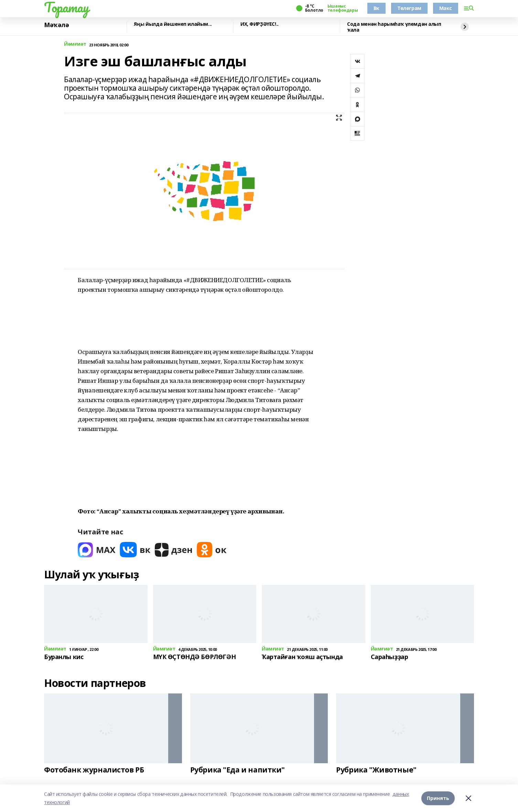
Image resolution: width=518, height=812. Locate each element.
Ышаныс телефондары (343, 8)
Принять (438, 798)
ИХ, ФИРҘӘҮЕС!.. (260, 24)
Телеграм (409, 8)
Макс (446, 8)
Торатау (67, 7)
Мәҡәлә (56, 25)
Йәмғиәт (75, 44)
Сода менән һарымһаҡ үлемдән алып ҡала (394, 27)
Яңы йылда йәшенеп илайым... (173, 24)
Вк (376, 8)
